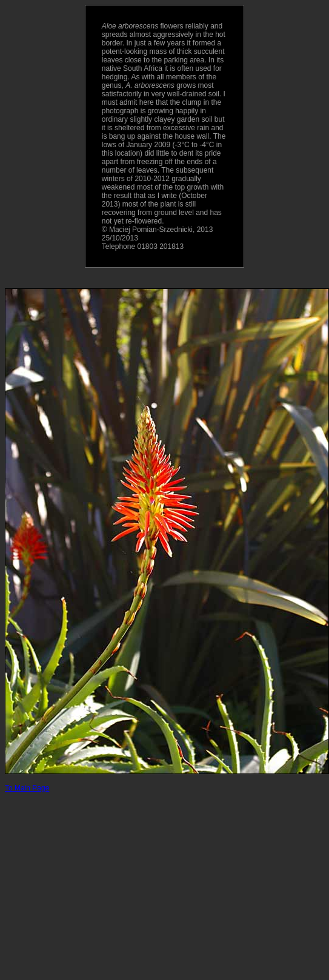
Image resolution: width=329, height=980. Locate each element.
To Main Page (27, 788)
